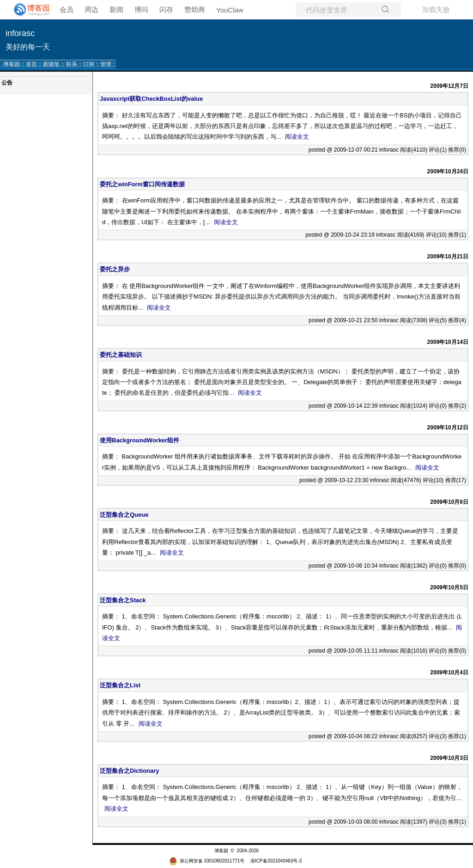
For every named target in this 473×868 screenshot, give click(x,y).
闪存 (166, 9)
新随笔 (51, 64)
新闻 (116, 9)
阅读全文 (297, 137)
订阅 (89, 64)
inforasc (20, 33)
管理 (106, 64)
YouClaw (230, 10)
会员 (67, 9)
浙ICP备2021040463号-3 (276, 861)
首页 (31, 64)
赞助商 (195, 9)
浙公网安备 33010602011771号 (207, 861)
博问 (141, 9)
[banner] (28, 10)
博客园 (12, 64)
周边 (91, 9)
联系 (72, 64)
